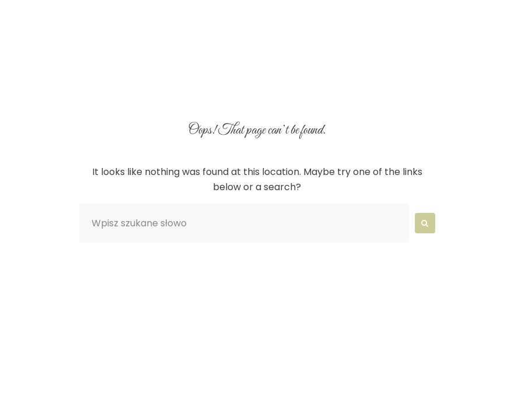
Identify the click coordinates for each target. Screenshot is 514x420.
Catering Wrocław (133, 87)
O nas (155, 60)
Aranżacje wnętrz (247, 60)
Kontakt (294, 87)
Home (94, 60)
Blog (227, 87)
